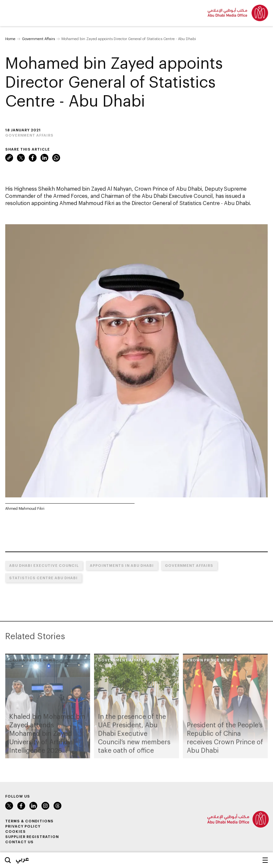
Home (10, 39)
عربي (22, 859)
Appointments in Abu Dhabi (122, 565)
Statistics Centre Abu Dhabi (43, 578)
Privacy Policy (23, 826)
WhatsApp (56, 158)
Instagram (45, 806)
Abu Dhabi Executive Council (44, 565)
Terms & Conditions (29, 821)
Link (9, 158)
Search (8, 860)
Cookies (16, 831)
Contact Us (19, 842)
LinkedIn (44, 158)
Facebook (33, 158)
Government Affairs (38, 39)
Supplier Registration (32, 837)
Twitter (21, 158)
